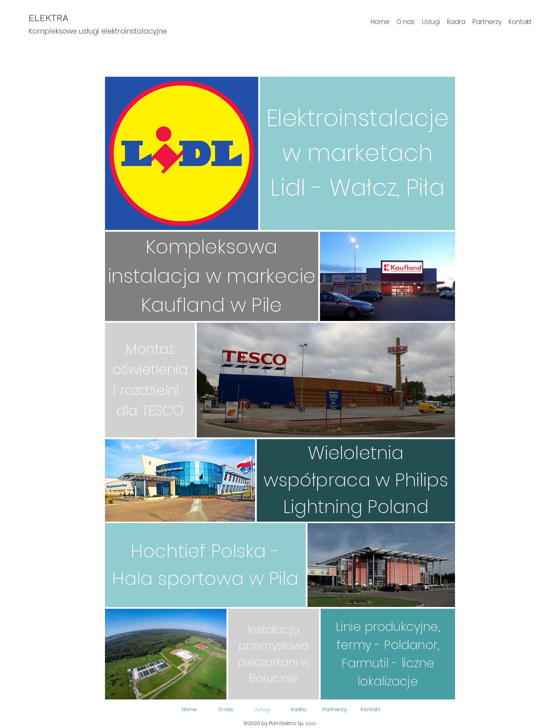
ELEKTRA (48, 18)
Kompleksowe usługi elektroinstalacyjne (98, 31)
